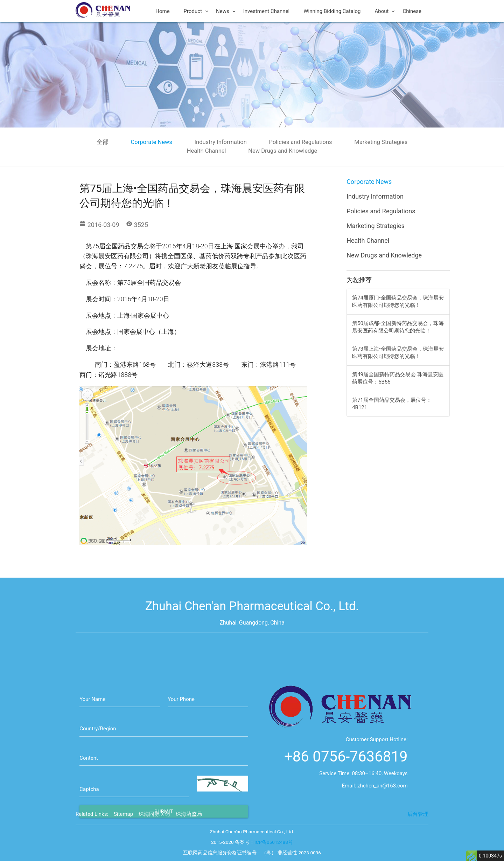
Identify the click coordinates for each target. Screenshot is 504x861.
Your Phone (181, 728)
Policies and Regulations (301, 142)
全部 (103, 142)
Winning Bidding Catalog (332, 11)
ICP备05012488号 (274, 851)
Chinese (412, 11)
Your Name (92, 728)
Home (162, 11)
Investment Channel (267, 11)
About (385, 11)
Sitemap (123, 824)
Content (89, 787)
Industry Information (221, 142)
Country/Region (98, 758)
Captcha (89, 818)
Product (196, 11)
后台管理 (418, 824)
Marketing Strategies (381, 142)
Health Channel (206, 151)
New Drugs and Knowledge (283, 151)
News (226, 11)
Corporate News (152, 142)
